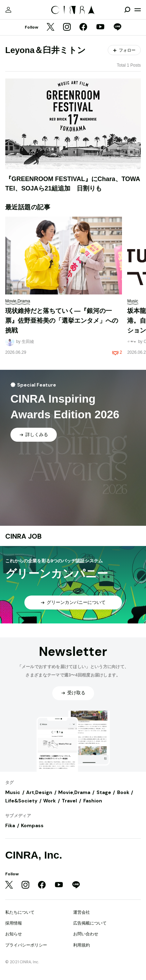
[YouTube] (100, 28)
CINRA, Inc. (34, 855)
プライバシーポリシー (26, 945)
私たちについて (20, 912)
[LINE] (117, 28)
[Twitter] (51, 28)
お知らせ (14, 934)
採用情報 (14, 923)
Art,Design (39, 792)
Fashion (93, 801)
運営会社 (82, 912)
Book (123, 792)
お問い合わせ (86, 934)
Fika (10, 825)
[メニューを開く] (138, 10)
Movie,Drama (74, 792)
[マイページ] (8, 10)
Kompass (32, 825)
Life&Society (21, 801)
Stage (104, 792)
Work (49, 801)
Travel (69, 801)
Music (13, 792)
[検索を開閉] (127, 10)
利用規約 (82, 945)
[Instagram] (67, 28)
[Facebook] (83, 28)
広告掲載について (90, 923)
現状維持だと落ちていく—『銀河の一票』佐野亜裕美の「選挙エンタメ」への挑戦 (62, 320)
